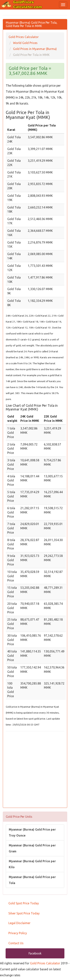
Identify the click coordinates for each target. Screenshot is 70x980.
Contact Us (16, 943)
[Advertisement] (35, 770)
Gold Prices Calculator (45, 963)
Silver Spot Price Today (24, 913)
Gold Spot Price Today (24, 903)
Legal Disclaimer (19, 923)
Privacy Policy (18, 933)
